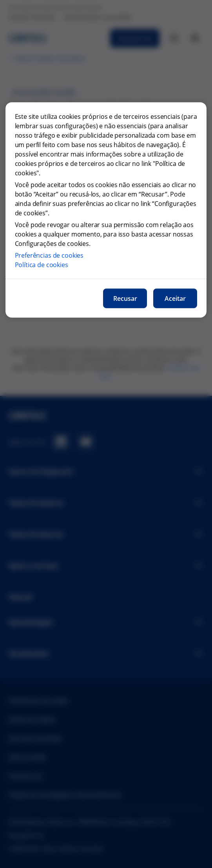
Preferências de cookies (49, 255)
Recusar (125, 298)
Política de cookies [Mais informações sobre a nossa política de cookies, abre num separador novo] (42, 265)
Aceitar (175, 298)
